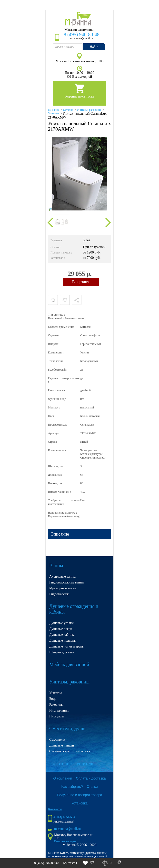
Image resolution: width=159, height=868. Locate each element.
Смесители (57, 740)
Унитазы (55, 693)
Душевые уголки (61, 623)
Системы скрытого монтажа (70, 751)
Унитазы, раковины (69, 682)
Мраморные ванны (63, 588)
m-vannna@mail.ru (67, 829)
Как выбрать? (72, 787)
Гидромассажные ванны (67, 582)
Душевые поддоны (63, 641)
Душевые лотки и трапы (67, 646)
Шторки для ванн (62, 652)
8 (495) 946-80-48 (82, 34)
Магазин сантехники (79, 30)
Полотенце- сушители (72, 763)
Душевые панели (62, 745)
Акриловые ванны (62, 577)
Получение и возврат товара (79, 795)
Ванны (56, 565)
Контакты (70, 863)
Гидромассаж (59, 594)
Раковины (56, 705)
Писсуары (56, 716)
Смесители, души (68, 728)
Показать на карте (65, 841)
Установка (79, 803)
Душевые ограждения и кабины (74, 609)
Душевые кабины (62, 635)
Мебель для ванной (69, 664)
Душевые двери (61, 629)
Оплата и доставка (91, 778)
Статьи (92, 787)
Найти (94, 47)
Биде (53, 699)
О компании (63, 778)
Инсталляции (59, 710)
